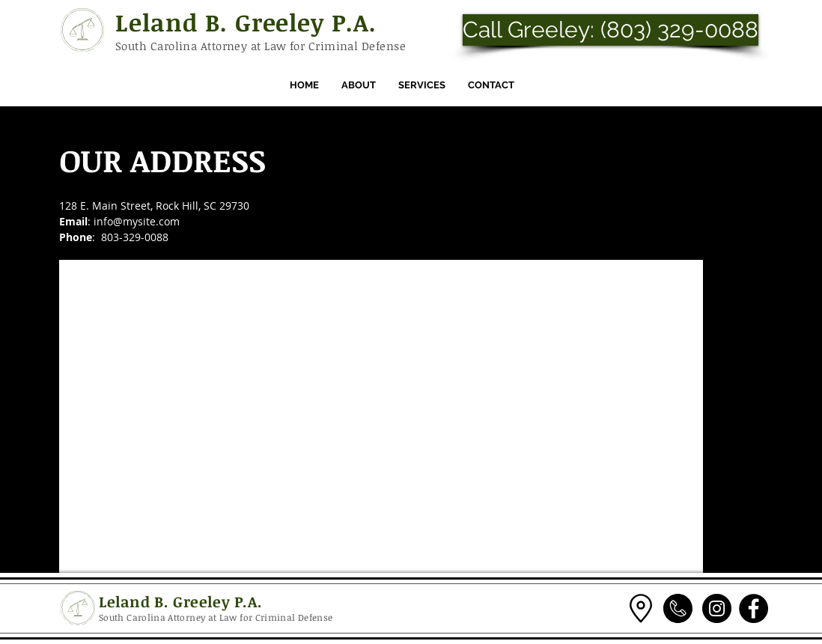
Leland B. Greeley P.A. (246, 22)
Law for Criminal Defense (335, 46)
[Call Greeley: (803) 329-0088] (611, 30)
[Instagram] (717, 608)
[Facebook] (753, 608)
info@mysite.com (137, 221)
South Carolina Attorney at (190, 46)
